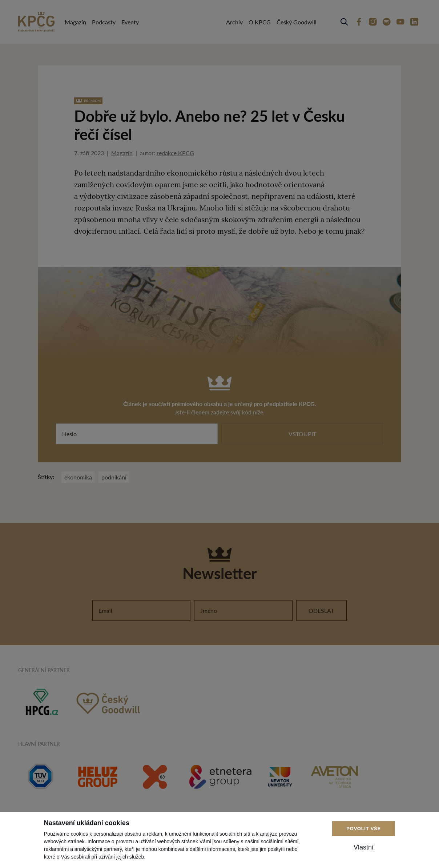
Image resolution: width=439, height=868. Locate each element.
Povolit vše (364, 829)
